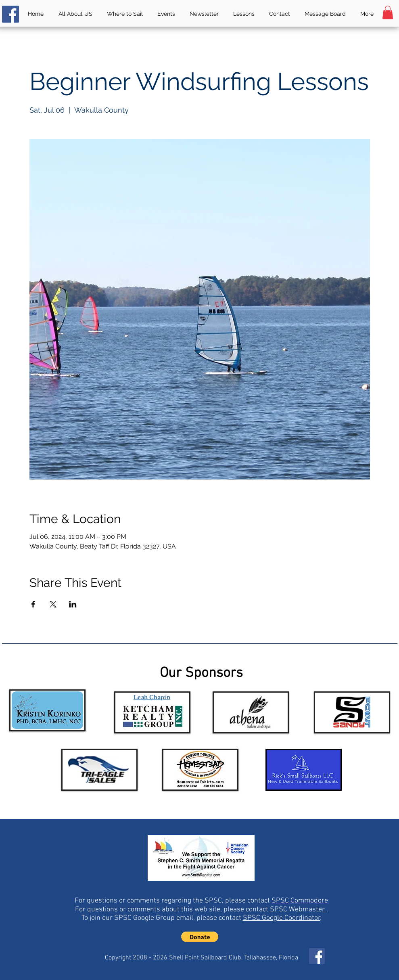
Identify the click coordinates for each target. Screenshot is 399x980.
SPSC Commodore (300, 901)
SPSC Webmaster (298, 910)
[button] (388, 12)
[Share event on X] (53, 604)
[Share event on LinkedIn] (73, 604)
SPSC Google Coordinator (282, 918)
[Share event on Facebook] (33, 604)
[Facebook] (10, 14)
